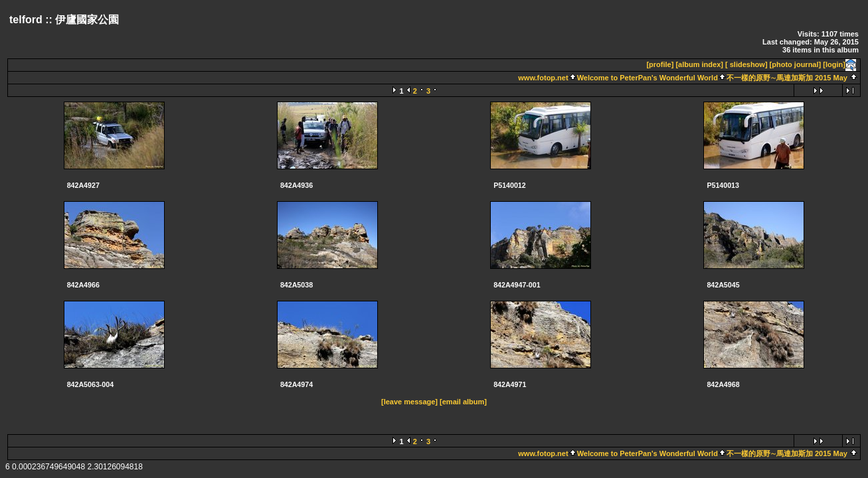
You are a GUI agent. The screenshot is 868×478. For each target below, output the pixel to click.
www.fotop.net (543, 78)
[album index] (699, 64)
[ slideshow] (746, 64)
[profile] (660, 64)
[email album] (463, 402)
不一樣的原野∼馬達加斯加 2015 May (787, 78)
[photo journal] (796, 64)
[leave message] (409, 402)
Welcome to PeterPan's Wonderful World (648, 78)
